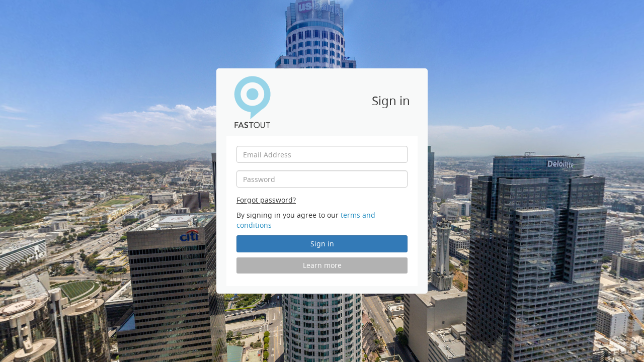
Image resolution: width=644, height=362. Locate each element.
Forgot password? (266, 200)
